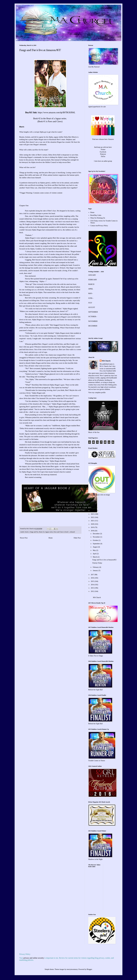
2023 (93, 514)
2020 (93, 524)
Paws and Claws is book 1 (61, 532)
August (95, 547)
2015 (93, 581)
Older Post (77, 538)
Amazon (111, 139)
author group (108, 161)
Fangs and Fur (34, 532)
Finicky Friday (97, 563)
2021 (93, 521)
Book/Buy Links (96, 215)
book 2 (27, 532)
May (94, 550)
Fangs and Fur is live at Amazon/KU (104, 560)
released (72, 532)
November (96, 537)
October (96, 540)
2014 (93, 585)
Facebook (103, 152)
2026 (93, 504)
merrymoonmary (72, 969)
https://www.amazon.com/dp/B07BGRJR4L (57, 112)
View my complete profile (97, 393)
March (95, 557)
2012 (93, 591)
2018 (93, 531)
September (96, 544)
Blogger (89, 969)
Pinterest (103, 154)
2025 (93, 507)
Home (51, 538)
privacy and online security (34, 958)
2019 (93, 527)
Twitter (103, 150)
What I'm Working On (98, 218)
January (96, 571)
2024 (93, 511)
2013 (93, 588)
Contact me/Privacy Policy (99, 226)
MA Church (106, 361)
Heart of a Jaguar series (46, 532)
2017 (93, 575)
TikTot (103, 156)
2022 (93, 517)
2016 (93, 578)
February (96, 567)
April (95, 554)
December (96, 534)
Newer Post (24, 538)
